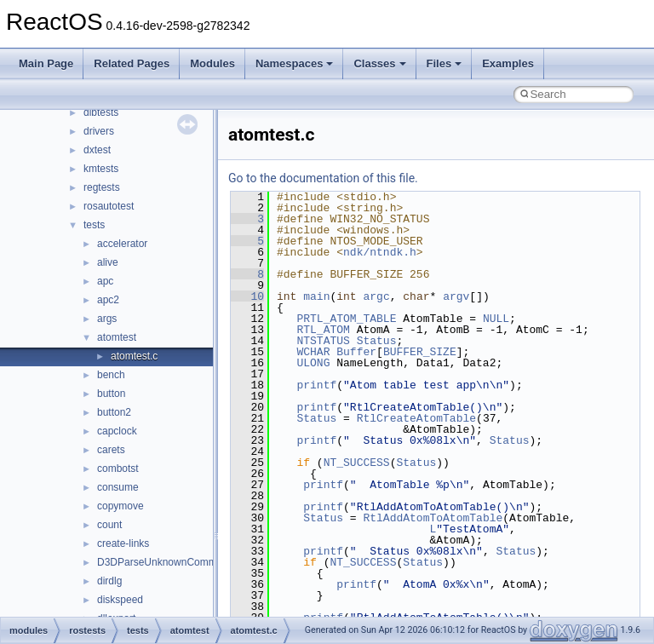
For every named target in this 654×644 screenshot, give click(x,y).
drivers (99, 131)
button (111, 394)
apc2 (108, 300)
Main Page (46, 63)
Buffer (356, 352)
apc (105, 281)
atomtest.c (134, 356)
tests (94, 225)
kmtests (101, 169)
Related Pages (132, 63)
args (107, 319)
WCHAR (313, 352)
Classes (379, 63)
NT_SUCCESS (357, 463)
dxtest (97, 150)
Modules (212, 63)
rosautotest (109, 206)
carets (111, 450)
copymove (120, 506)
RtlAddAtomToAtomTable (433, 518)
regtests (102, 187)
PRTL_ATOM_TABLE (346, 319)
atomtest (117, 337)
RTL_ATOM (323, 330)
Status (377, 341)
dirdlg (109, 581)
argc (376, 296)
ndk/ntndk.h (380, 252)
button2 (114, 412)
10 (247, 296)
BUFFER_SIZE (420, 352)
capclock (117, 431)
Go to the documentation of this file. (323, 178)
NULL (496, 319)
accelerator (122, 244)
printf (316, 385)
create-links (123, 543)
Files (445, 63)
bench (111, 375)
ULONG (313, 363)
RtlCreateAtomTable (416, 418)
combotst (118, 469)
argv (456, 296)
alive (108, 262)
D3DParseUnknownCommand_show (180, 562)
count (109, 525)
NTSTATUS (323, 341)
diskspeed (120, 600)
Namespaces (295, 63)
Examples (508, 63)
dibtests (101, 112)
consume (118, 487)
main (316, 296)
